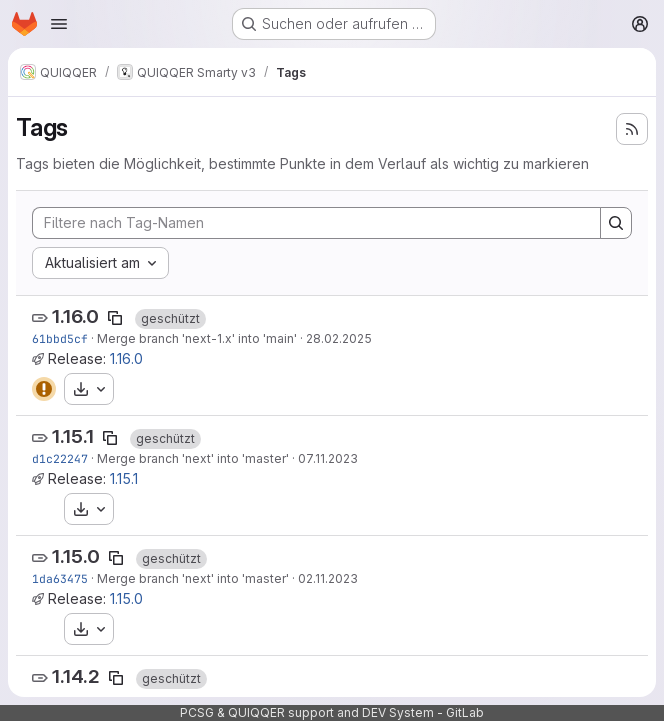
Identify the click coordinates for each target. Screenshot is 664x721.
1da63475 (60, 578)
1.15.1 (73, 436)
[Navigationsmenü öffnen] (59, 24)
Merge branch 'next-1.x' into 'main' (197, 338)
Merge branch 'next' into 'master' (193, 458)
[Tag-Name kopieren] (115, 318)
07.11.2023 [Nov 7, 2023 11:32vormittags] (328, 458)
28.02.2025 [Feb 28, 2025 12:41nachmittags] (339, 338)
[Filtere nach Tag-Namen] (316, 223)
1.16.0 (75, 316)
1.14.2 (76, 676)
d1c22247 (60, 458)
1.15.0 (76, 556)
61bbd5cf (60, 338)
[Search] (616, 223)
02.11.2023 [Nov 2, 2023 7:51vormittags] (328, 578)
